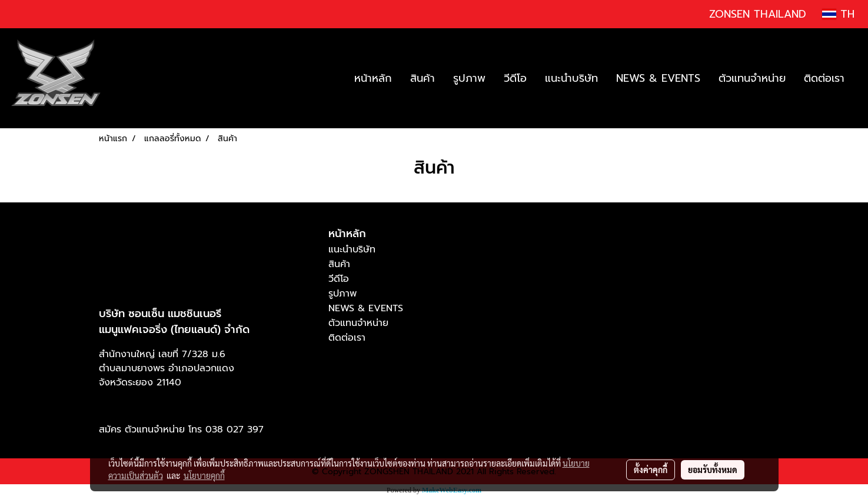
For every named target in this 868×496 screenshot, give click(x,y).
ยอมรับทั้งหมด (713, 470)
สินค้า (423, 78)
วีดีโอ (515, 78)
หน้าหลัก (373, 78)
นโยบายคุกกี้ (204, 475)
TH (838, 14)
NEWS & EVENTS (658, 78)
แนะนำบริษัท (571, 78)
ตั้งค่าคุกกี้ (651, 470)
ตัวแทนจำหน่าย (752, 78)
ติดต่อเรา (824, 78)
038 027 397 (235, 430)
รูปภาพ (469, 78)
